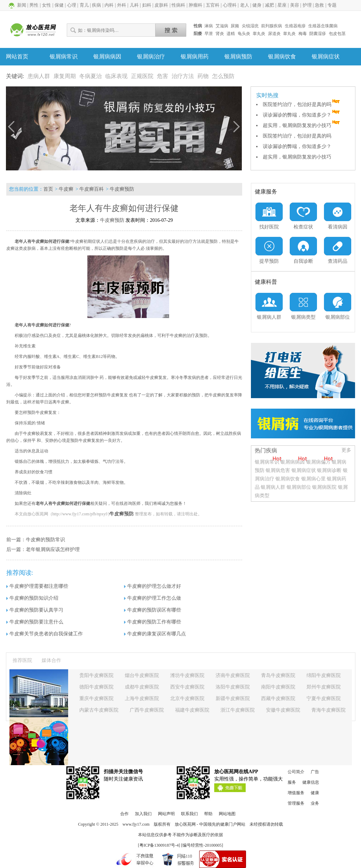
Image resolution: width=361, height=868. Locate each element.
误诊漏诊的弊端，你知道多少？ (302, 115)
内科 (109, 5)
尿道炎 (274, 34)
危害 (163, 76)
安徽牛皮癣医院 (283, 710)
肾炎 (220, 34)
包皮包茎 (337, 34)
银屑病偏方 (318, 462)
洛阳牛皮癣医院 (233, 687)
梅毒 (303, 34)
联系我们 (189, 814)
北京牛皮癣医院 (187, 698)
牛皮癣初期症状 (86, 241)
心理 (72, 5)
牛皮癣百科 (92, 189)
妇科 (147, 5)
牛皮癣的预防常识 (45, 540)
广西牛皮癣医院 (147, 710)
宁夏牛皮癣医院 (324, 698)
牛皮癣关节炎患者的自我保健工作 (45, 634)
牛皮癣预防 (122, 189)
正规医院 (142, 76)
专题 (332, 5)
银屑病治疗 (151, 57)
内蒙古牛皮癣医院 (99, 710)
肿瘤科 (196, 5)
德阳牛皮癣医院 (96, 687)
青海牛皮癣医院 (328, 710)
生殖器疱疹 (295, 26)
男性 (34, 5)
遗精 (231, 34)
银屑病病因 (107, 57)
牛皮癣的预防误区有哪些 (153, 610)
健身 (257, 5)
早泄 (209, 34)
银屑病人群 (274, 487)
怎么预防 (223, 76)
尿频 (235, 26)
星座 (282, 5)
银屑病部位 (299, 487)
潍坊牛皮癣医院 (187, 675)
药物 (203, 76)
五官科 (213, 5)
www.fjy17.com (136, 824)
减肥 (269, 5)
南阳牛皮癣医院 (278, 687)
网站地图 (227, 814)
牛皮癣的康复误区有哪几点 (155, 634)
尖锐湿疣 (250, 26)
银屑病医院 (324, 487)
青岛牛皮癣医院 (278, 675)
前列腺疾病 (272, 26)
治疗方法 (183, 76)
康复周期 (65, 76)
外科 (122, 5)
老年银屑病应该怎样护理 (53, 549)
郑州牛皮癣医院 (324, 687)
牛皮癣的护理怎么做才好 (153, 586)
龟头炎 (244, 34)
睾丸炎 (259, 34)
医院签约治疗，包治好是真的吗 (302, 104)
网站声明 (166, 814)
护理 (307, 5)
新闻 (22, 5)
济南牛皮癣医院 (233, 675)
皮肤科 (161, 5)
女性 (46, 5)
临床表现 (116, 76)
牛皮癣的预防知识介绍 (32, 598)
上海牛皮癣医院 (142, 698)
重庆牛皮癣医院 (96, 698)
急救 (319, 5)
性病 (198, 26)
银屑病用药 (195, 57)
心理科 (230, 5)
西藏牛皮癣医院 (278, 698)
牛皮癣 (66, 189)
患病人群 (39, 76)
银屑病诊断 (329, 470)
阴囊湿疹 (318, 34)
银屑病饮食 (282, 57)
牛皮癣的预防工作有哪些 (153, 622)
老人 (245, 5)
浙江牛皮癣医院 (238, 710)
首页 (48, 189)
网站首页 (17, 57)
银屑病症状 (326, 57)
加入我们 (143, 814)
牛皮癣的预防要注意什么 (35, 622)
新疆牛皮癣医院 (233, 698)
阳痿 (198, 34)
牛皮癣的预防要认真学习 (35, 610)
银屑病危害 (278, 470)
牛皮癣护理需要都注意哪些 (37, 586)
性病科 (178, 5)
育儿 (84, 5)
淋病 (209, 26)
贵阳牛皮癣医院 (96, 675)
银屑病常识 (64, 57)
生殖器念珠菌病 (323, 26)
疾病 (96, 5)
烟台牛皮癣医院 (142, 675)
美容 (295, 5)
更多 (346, 450)
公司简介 (296, 772)
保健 (59, 5)
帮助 (208, 814)
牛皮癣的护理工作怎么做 (153, 598)
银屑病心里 (313, 479)
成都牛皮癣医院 (142, 687)
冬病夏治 (91, 76)
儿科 (134, 5)
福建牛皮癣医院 (192, 710)
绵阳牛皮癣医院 (324, 675)
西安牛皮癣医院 (187, 687)
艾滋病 (222, 26)
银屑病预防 (238, 57)
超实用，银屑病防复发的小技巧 (302, 125)
